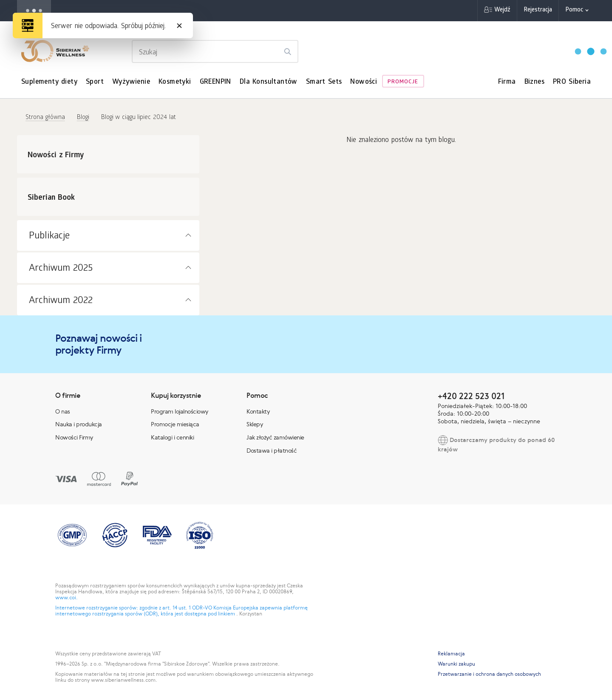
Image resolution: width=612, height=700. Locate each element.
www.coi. (67, 598)
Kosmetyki (175, 82)
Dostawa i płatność (272, 451)
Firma (507, 82)
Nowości (364, 82)
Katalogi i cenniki (172, 437)
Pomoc (574, 10)
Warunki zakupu (456, 664)
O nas (63, 411)
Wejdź (502, 10)
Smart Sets (324, 82)
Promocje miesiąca (175, 424)
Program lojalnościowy (180, 411)
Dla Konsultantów (269, 82)
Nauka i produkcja (79, 424)
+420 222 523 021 (471, 396)
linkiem (227, 614)
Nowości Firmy (74, 437)
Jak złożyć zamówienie (275, 437)
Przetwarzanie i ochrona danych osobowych (489, 674)
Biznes (534, 82)
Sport (95, 82)
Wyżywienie (131, 82)
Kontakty (258, 411)
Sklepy (255, 424)
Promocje (403, 82)
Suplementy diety (49, 82)
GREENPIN (215, 82)
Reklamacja (451, 654)
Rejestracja (538, 10)
